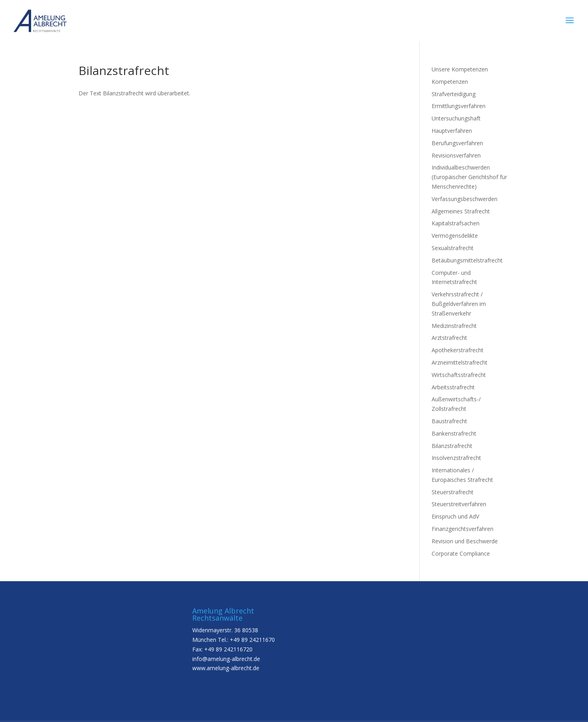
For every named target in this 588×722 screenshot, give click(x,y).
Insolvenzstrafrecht (456, 458)
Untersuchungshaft (456, 118)
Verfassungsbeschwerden (465, 199)
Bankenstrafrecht (454, 433)
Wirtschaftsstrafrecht (459, 375)
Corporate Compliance (461, 553)
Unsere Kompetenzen (460, 69)
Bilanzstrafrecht (452, 446)
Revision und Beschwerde (465, 541)
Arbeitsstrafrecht (453, 387)
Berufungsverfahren (457, 143)
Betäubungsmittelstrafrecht (467, 260)
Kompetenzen (450, 82)
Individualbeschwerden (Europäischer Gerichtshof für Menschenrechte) (469, 177)
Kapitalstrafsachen (456, 223)
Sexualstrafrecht (453, 248)
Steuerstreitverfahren (459, 504)
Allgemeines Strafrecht (461, 211)
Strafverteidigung (454, 94)
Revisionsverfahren (456, 155)
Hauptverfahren (452, 131)
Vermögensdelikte (455, 236)
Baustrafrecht (449, 421)
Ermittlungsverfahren (459, 106)
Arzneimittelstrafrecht (460, 362)
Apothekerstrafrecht (458, 350)
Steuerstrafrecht (453, 492)
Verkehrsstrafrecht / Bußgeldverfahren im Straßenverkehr (459, 304)
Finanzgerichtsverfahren (463, 529)
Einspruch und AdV (455, 516)
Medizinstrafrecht (454, 326)
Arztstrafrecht (449, 338)
